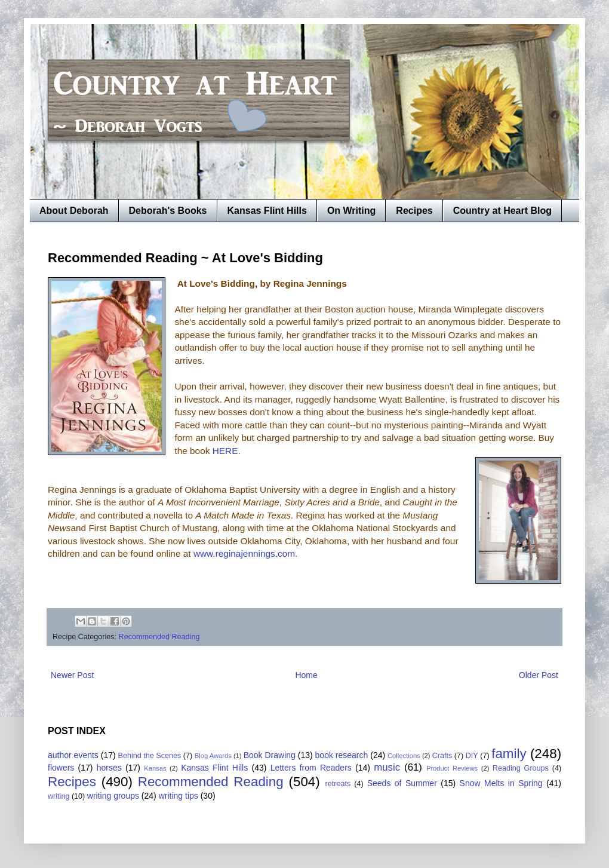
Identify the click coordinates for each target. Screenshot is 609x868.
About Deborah (74, 211)
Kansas (155, 768)
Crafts (442, 756)
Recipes (414, 211)
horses (109, 768)
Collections (404, 756)
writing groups (113, 796)
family (509, 754)
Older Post (539, 675)
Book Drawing (270, 755)
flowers (61, 768)
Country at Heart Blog (502, 211)
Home (306, 675)
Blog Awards (213, 756)
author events (73, 755)
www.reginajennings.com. (246, 553)
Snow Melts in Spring (501, 783)
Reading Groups (521, 768)
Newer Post (72, 675)
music (387, 767)
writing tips (179, 796)
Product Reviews (452, 768)
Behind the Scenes (150, 756)
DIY (472, 756)
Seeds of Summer (402, 783)
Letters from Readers (311, 768)
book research (342, 755)
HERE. (228, 451)
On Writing (351, 211)
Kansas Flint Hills (267, 211)
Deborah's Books (168, 211)
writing (59, 796)
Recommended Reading (159, 637)
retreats (338, 784)
